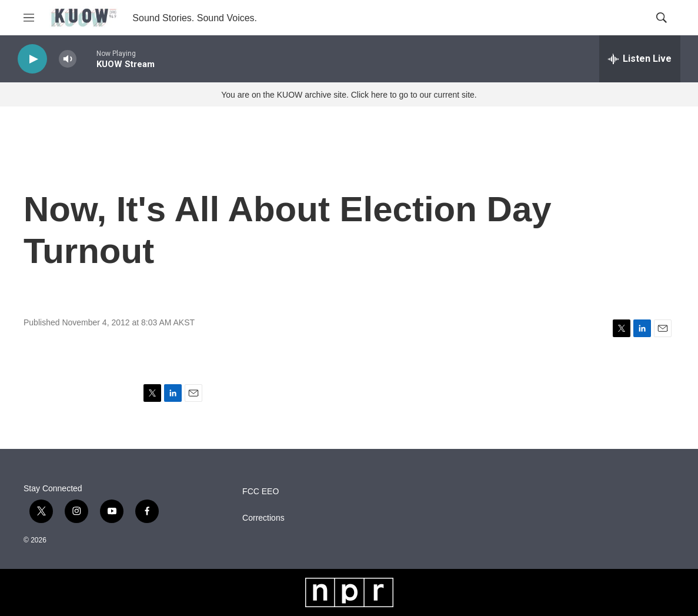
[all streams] (640, 59)
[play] (32, 59)
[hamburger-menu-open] (29, 18)
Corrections (263, 518)
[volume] (68, 59)
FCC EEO (261, 492)
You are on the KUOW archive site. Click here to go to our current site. (349, 95)
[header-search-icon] (662, 18)
